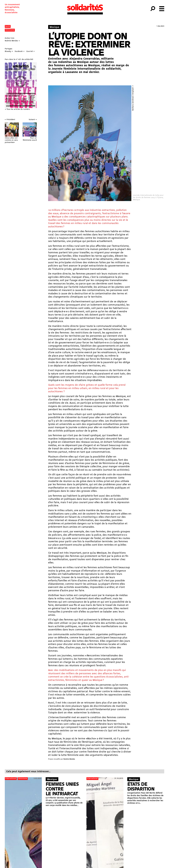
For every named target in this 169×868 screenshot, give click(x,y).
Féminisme (10, 30)
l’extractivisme (120, 246)
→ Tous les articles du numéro (17, 109)
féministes (72, 680)
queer (85, 680)
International (11, 778)
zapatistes (117, 659)
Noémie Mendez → (12, 41)
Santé (8, 26)
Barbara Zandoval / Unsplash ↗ (133, 98)
